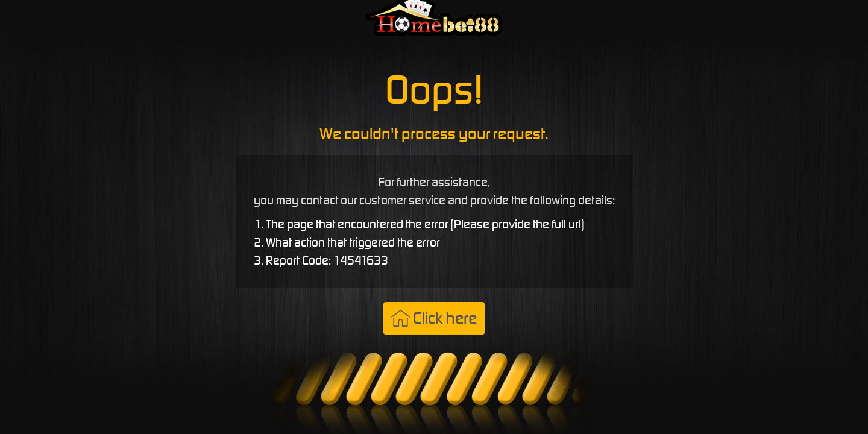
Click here (434, 318)
